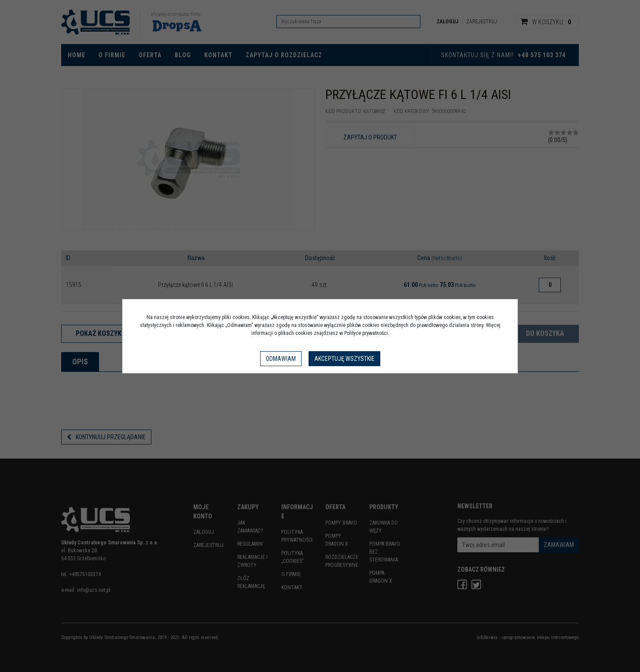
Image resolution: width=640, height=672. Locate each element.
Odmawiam (281, 359)
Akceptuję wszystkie (344, 359)
